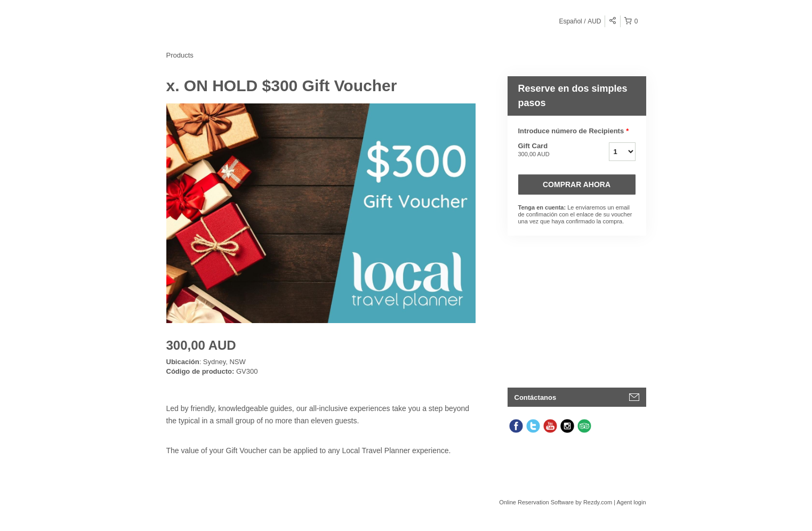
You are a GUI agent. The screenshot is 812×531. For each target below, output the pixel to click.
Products (180, 55)
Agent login (631, 502)
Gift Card (550, 150)
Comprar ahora (577, 184)
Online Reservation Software (536, 502)
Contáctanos (536, 397)
